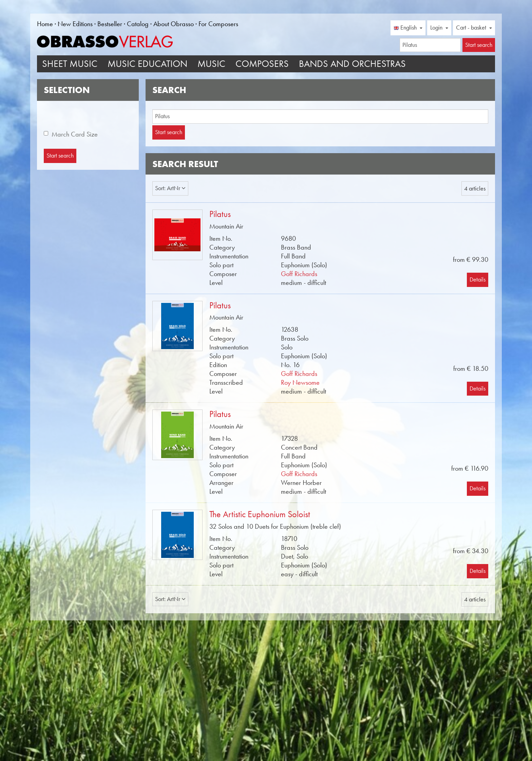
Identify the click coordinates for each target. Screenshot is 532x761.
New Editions (75, 24)
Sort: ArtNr (170, 188)
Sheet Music (70, 64)
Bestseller (110, 24)
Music (211, 64)
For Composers (218, 24)
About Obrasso (174, 24)
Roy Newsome (300, 382)
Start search (169, 132)
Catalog (138, 24)
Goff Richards (299, 274)
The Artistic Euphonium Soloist (260, 514)
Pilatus (220, 214)
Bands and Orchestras (352, 64)
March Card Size (75, 134)
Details (478, 279)
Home (45, 24)
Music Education (147, 64)
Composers (262, 64)
